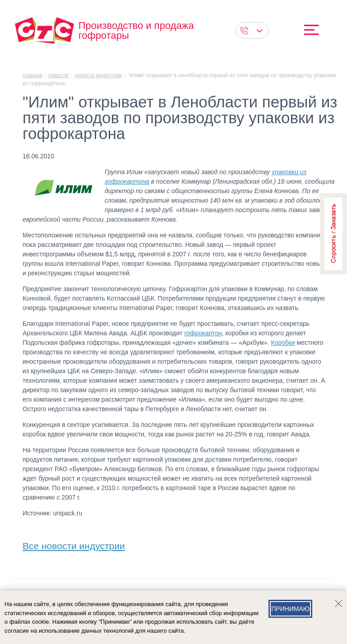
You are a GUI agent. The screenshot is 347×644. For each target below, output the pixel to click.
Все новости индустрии (74, 544)
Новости (58, 75)
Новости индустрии (98, 75)
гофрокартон (203, 333)
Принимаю (290, 609)
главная (32, 75)
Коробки (283, 343)
